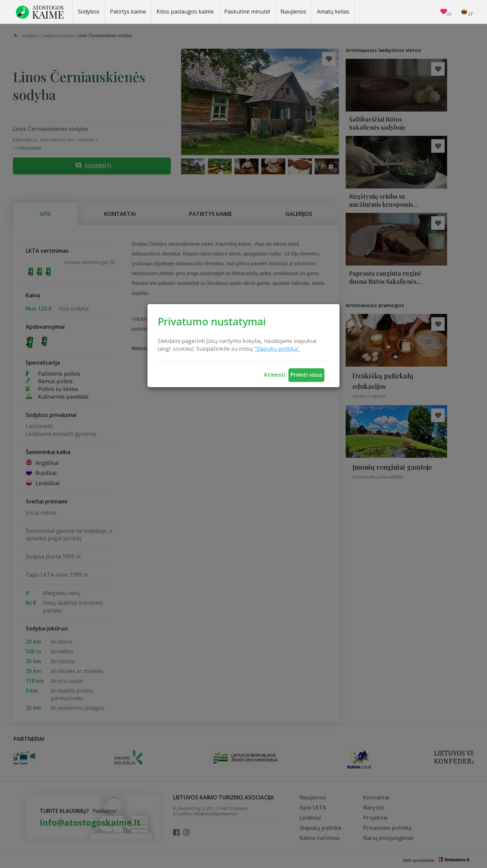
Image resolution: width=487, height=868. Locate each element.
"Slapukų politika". (277, 349)
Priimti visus (306, 375)
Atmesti (274, 375)
